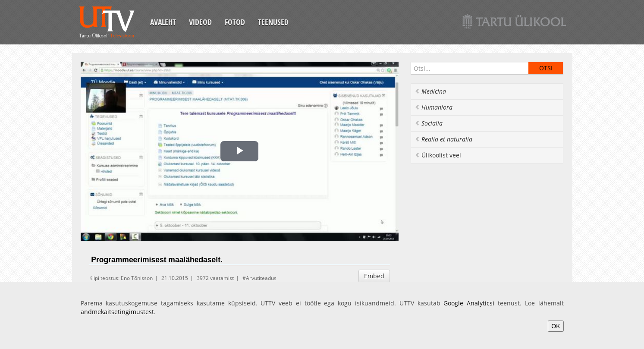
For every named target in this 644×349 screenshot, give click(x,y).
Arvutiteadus (261, 278)
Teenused (273, 22)
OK (556, 326)
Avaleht (163, 22)
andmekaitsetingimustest (117, 312)
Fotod (235, 22)
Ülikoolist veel (438, 155)
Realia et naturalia (443, 139)
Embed (374, 276)
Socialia (429, 123)
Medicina (430, 91)
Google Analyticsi (469, 303)
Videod (200, 22)
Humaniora (434, 107)
